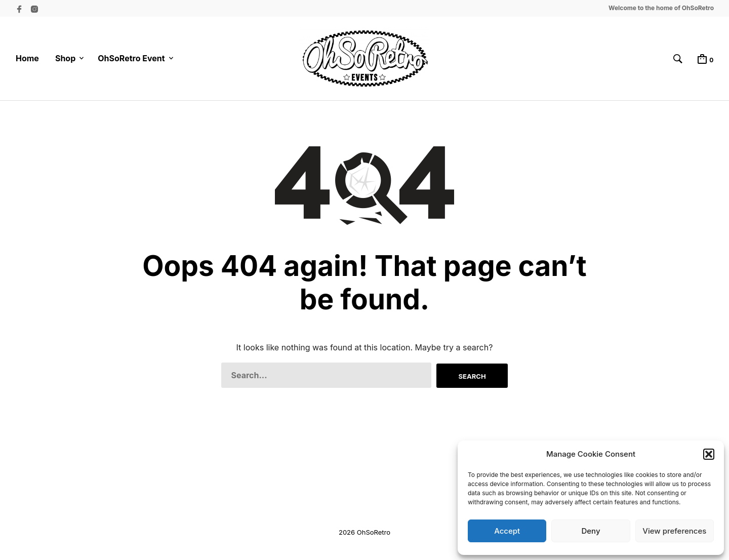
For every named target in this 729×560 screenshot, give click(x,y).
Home (27, 58)
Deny (591, 531)
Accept (507, 531)
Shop (65, 58)
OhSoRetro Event (131, 58)
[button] (709, 454)
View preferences (674, 531)
